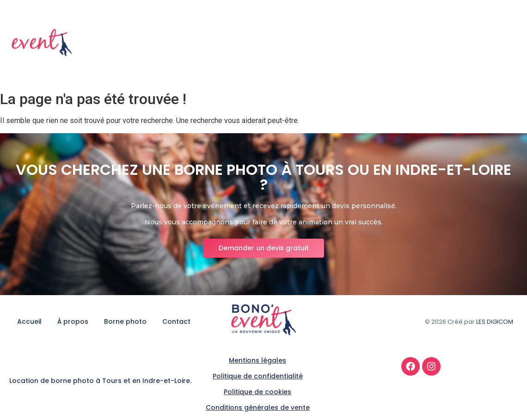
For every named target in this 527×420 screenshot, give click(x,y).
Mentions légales (257, 360)
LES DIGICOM (495, 322)
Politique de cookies (257, 392)
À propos (397, 43)
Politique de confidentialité (258, 376)
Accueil (353, 43)
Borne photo (449, 43)
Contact (500, 43)
